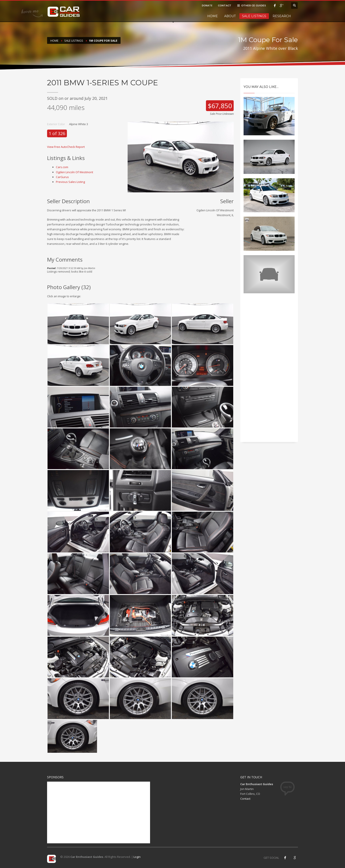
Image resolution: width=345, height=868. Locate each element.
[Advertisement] (269, 372)
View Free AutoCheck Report (66, 147)
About (230, 16)
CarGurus (62, 177)
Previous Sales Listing (70, 182)
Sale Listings (254, 16)
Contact (245, 799)
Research (282, 16)
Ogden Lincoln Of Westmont (74, 172)
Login (137, 857)
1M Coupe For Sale (103, 41)
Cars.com (62, 167)
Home (213, 16)
